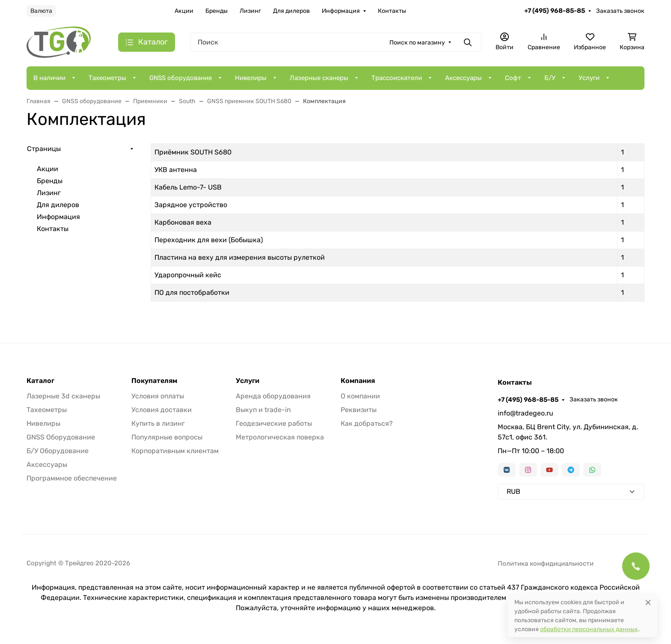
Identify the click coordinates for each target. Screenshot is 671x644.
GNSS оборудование (181, 78)
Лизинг (250, 11)
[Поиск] (336, 42)
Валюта (41, 11)
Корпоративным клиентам (175, 451)
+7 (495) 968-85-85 (555, 11)
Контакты (392, 11)
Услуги (589, 78)
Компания (358, 381)
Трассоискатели (397, 78)
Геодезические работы (274, 423)
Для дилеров (291, 11)
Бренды (217, 11)
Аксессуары (463, 78)
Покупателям (154, 381)
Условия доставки (162, 410)
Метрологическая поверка (280, 437)
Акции (184, 11)
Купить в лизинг (158, 423)
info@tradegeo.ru (526, 413)
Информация (341, 11)
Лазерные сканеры (319, 78)
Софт (513, 78)
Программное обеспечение (72, 478)
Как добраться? (367, 423)
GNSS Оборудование (61, 437)
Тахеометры (107, 78)
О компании (360, 396)
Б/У (550, 78)
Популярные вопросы (167, 437)
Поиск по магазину (417, 43)
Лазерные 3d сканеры (63, 396)
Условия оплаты (158, 396)
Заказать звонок (620, 11)
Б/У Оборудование (58, 451)
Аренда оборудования (273, 396)
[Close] (648, 602)
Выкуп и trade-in (263, 410)
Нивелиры (251, 78)
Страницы (44, 149)
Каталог (40, 381)
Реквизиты (359, 410)
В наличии (49, 78)
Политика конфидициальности (546, 564)
